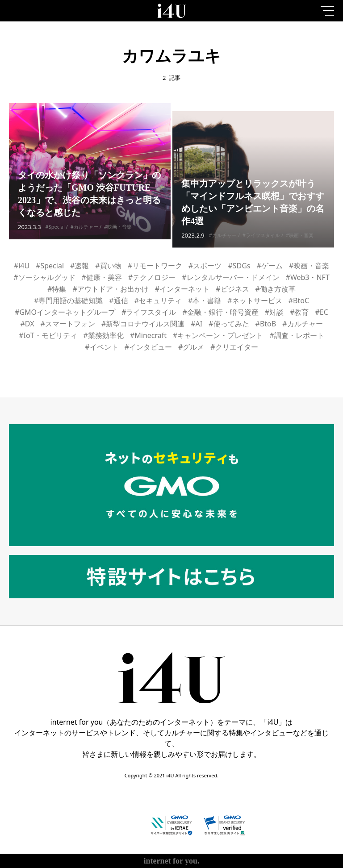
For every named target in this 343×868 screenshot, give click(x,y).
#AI (197, 324)
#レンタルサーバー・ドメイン (230, 277)
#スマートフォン (68, 324)
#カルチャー (84, 232)
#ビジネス (232, 289)
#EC (322, 312)
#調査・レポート (297, 335)
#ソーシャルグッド (44, 277)
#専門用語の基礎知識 (68, 300)
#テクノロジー (152, 277)
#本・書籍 (205, 300)
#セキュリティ (158, 300)
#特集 (57, 289)
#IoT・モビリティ (48, 335)
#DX (27, 324)
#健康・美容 (102, 277)
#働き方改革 (276, 289)
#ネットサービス (255, 300)
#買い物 (108, 266)
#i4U (22, 266)
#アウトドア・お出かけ (110, 289)
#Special (55, 232)
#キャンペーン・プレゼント (218, 335)
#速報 (79, 266)
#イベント (101, 347)
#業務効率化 (104, 335)
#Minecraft (148, 335)
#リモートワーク (155, 266)
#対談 (274, 312)
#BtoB (266, 324)
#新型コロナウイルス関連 (143, 324)
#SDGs (239, 266)
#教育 (299, 312)
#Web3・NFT (308, 277)
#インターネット (182, 289)
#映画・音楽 (118, 232)
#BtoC (299, 300)
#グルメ (191, 347)
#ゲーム (270, 266)
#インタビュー (148, 347)
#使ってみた (229, 324)
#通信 (118, 300)
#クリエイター (234, 347)
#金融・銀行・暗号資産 (220, 312)
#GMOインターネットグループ (65, 312)
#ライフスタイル (261, 249)
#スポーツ (205, 266)
